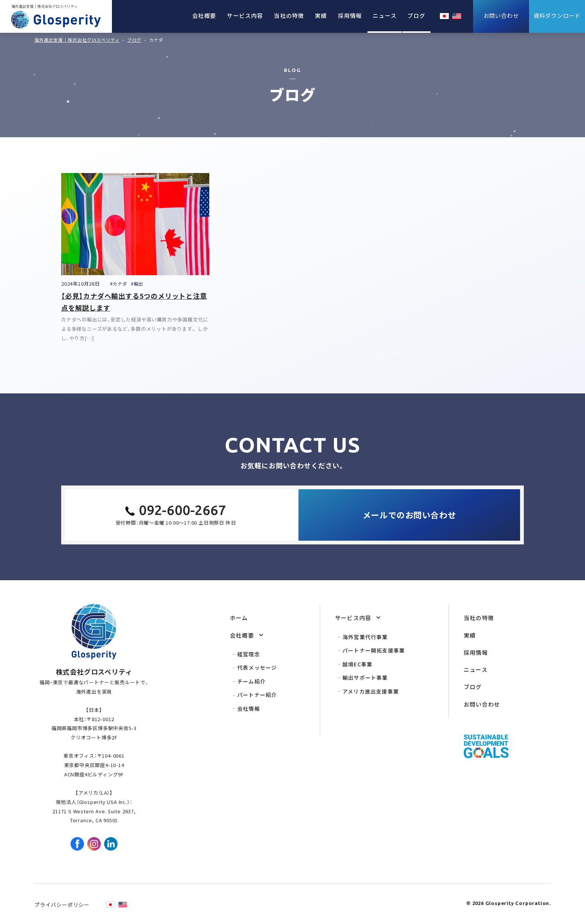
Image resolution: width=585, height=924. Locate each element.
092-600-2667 (182, 510)
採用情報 (350, 15)
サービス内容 (245, 15)
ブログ (417, 15)
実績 (321, 15)
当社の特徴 (289, 15)
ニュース (385, 15)
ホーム (239, 618)
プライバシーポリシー (62, 905)
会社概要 (204, 15)
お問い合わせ (482, 704)
